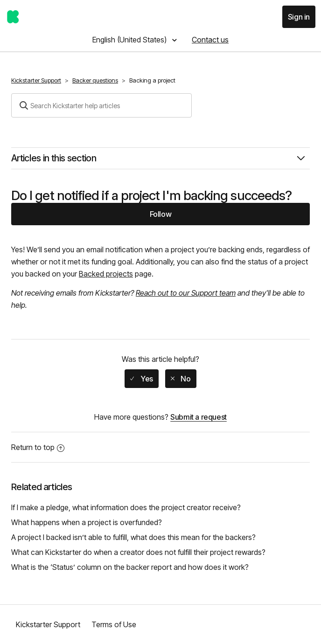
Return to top (38, 447)
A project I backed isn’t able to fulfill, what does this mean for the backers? (133, 537)
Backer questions (95, 80)
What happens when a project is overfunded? (87, 522)
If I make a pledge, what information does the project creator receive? (126, 507)
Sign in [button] (299, 17)
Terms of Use (114, 624)
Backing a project (152, 80)
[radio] (141, 379)
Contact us (210, 40)
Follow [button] (161, 214)
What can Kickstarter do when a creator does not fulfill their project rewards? (138, 552)
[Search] (101, 105)
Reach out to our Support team (186, 293)
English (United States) (130, 40)
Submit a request (199, 417)
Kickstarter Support (36, 80)
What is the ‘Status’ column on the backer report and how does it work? (130, 567)
